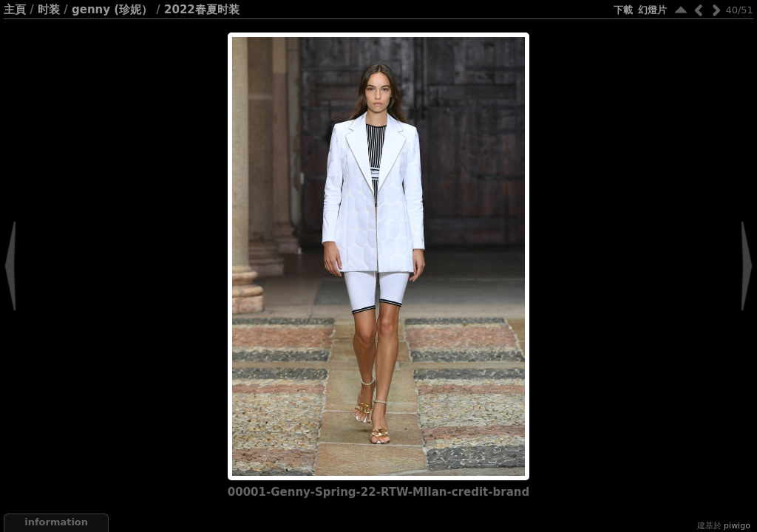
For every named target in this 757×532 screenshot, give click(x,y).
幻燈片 (652, 10)
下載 (623, 10)
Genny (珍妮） (112, 10)
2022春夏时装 (202, 10)
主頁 (15, 10)
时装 (49, 10)
